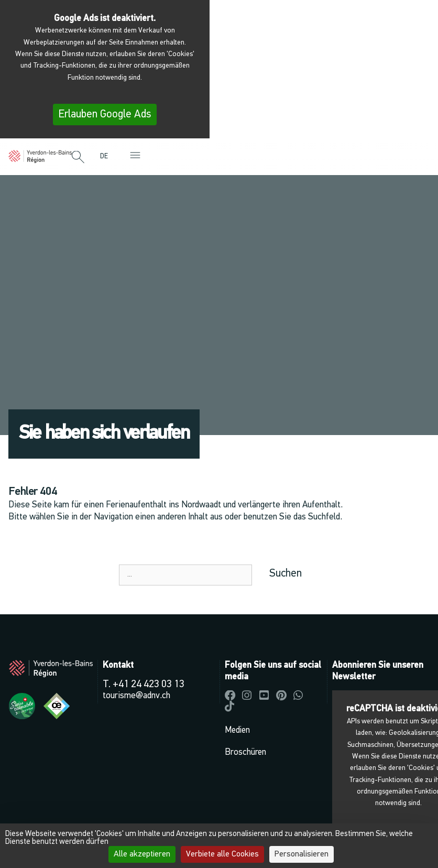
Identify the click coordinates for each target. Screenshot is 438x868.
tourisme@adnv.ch (136, 696)
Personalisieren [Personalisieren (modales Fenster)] (302, 854)
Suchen (286, 574)
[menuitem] (107, 156)
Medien (237, 730)
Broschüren (245, 752)
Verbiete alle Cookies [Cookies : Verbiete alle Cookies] (222, 854)
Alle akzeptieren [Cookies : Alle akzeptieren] (142, 854)
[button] (78, 158)
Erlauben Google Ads (105, 115)
